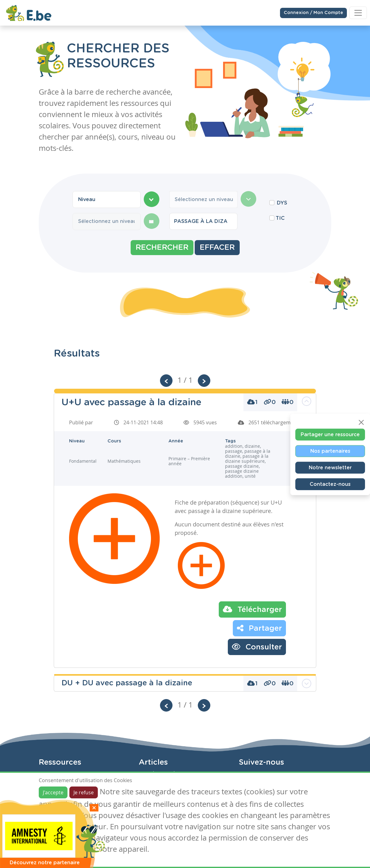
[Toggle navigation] (358, 12)
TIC (280, 218)
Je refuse (84, 792)
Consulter (257, 647)
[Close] (361, 422)
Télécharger (252, 609)
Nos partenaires (330, 451)
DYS (282, 203)
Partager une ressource (330, 435)
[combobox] (107, 200)
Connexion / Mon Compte (313, 12)
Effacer (217, 248)
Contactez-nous (330, 484)
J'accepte (53, 792)
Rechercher (162, 248)
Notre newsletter (330, 468)
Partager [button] (259, 628)
